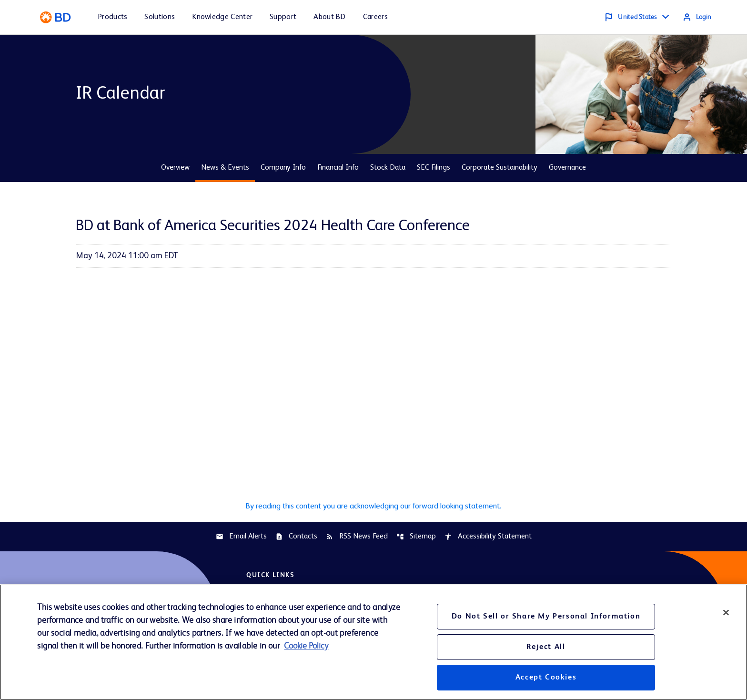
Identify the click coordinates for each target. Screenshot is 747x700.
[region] (373, 642)
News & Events (225, 168)
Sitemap (416, 538)
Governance (567, 168)
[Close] (726, 612)
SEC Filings (434, 168)
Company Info (283, 168)
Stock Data (388, 168)
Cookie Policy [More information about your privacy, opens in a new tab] (306, 646)
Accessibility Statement (488, 538)
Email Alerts (241, 538)
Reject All (546, 647)
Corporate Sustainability (500, 168)
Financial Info (338, 168)
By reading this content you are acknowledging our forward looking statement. (373, 507)
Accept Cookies (546, 678)
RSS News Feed (357, 538)
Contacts (296, 538)
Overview (175, 168)
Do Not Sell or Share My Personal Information (546, 617)
